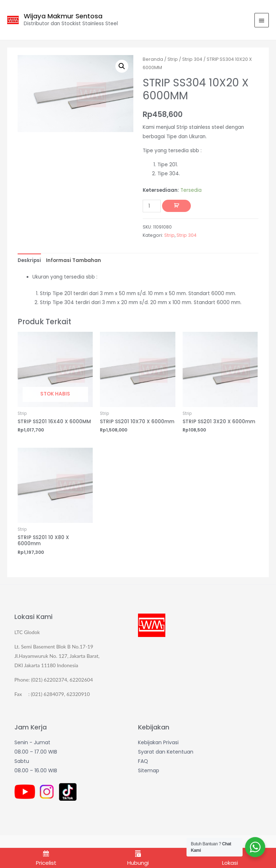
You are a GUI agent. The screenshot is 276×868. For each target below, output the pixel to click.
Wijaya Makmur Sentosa (63, 16)
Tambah (176, 206)
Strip (173, 59)
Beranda (153, 59)
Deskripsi (29, 260)
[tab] (29, 260)
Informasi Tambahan (73, 260)
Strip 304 (192, 59)
